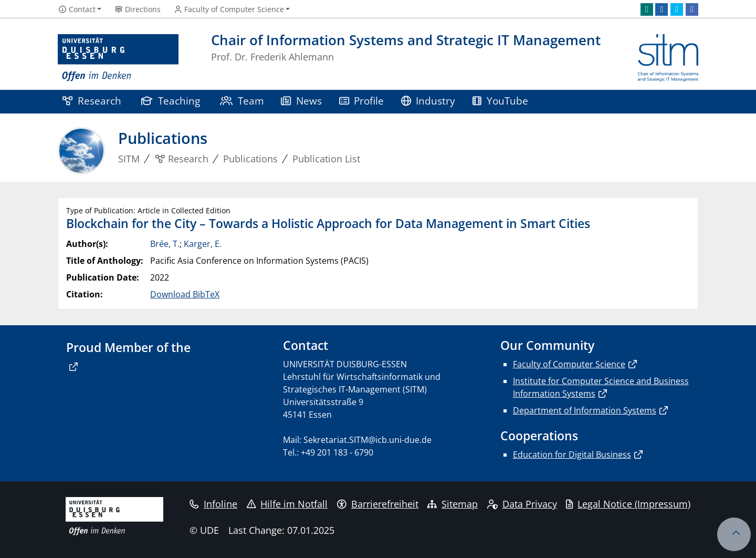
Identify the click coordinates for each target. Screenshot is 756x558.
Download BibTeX (185, 294)
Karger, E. (203, 244)
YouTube (500, 101)
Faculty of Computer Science (569, 364)
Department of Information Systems (585, 410)
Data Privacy (522, 504)
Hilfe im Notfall (287, 504)
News (301, 101)
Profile (362, 101)
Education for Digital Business (572, 454)
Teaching (171, 101)
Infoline (213, 504)
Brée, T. (165, 244)
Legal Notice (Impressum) (628, 504)
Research (92, 101)
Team (242, 101)
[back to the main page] (668, 58)
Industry (428, 101)
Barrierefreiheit (378, 504)
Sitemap (453, 504)
